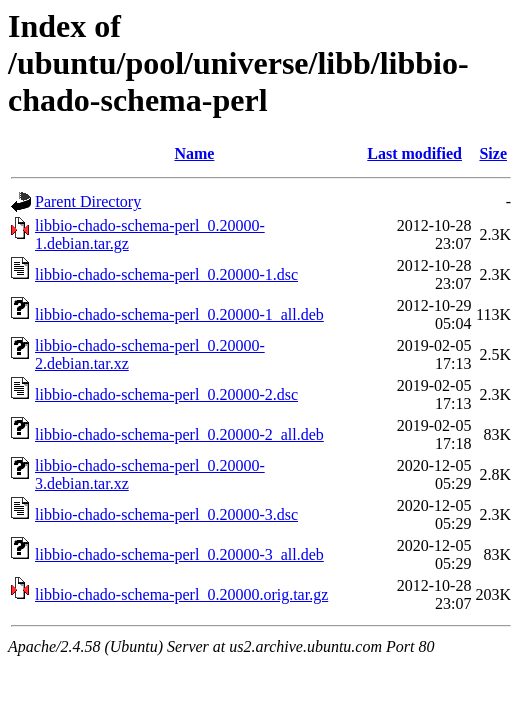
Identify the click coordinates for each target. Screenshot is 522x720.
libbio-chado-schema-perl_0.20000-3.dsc (166, 514)
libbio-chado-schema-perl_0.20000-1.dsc (166, 274)
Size (493, 153)
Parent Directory (88, 201)
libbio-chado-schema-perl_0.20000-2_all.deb (179, 434)
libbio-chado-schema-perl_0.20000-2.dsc (166, 394)
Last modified (414, 153)
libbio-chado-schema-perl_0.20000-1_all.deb (179, 314)
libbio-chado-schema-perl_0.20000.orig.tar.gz (181, 594)
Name (194, 153)
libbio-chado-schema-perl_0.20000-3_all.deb (179, 554)
